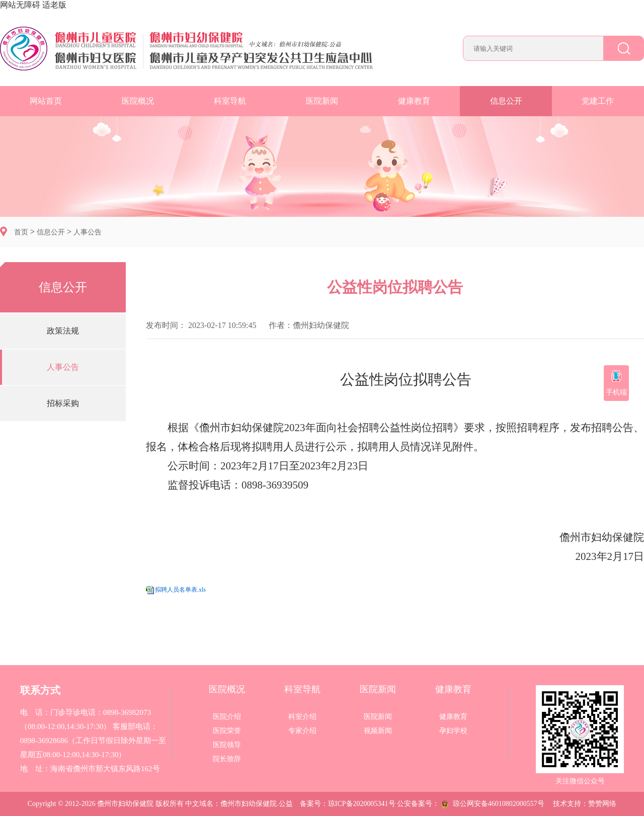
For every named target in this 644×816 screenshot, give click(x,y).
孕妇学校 (453, 731)
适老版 (54, 5)
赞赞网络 (602, 804)
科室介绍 (302, 717)
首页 (21, 232)
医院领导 (227, 745)
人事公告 (88, 232)
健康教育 (414, 101)
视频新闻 (378, 731)
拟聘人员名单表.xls (180, 590)
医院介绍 (227, 717)
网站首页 (46, 101)
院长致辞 (227, 759)
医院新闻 (322, 101)
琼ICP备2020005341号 (362, 804)
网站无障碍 (20, 5)
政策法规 (63, 331)
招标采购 (63, 403)
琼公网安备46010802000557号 (493, 804)
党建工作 (598, 101)
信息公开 (506, 101)
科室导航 (230, 101)
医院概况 (138, 101)
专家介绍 (302, 731)
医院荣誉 (227, 731)
